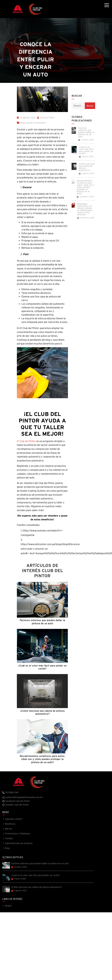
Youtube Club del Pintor (16, 805)
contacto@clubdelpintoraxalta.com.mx (22, 797)
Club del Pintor (46, 118)
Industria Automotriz (36, 123)
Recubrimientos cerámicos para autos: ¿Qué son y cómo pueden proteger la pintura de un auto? (85, 187)
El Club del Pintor (26, 441)
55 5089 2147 (10, 793)
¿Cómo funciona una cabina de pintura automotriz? (87, 167)
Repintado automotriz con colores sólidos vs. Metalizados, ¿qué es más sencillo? (85, 209)
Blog (22, 123)
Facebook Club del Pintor (16, 801)
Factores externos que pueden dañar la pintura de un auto (86, 132)
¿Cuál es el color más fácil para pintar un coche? (86, 150)
